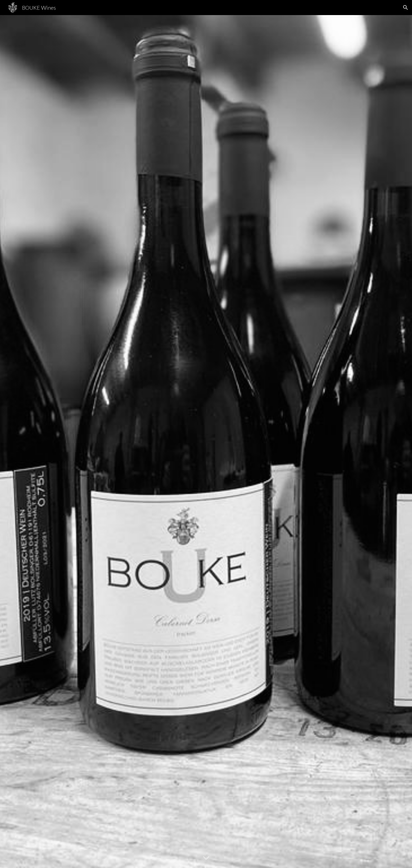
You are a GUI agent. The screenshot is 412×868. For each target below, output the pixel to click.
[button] (406, 8)
